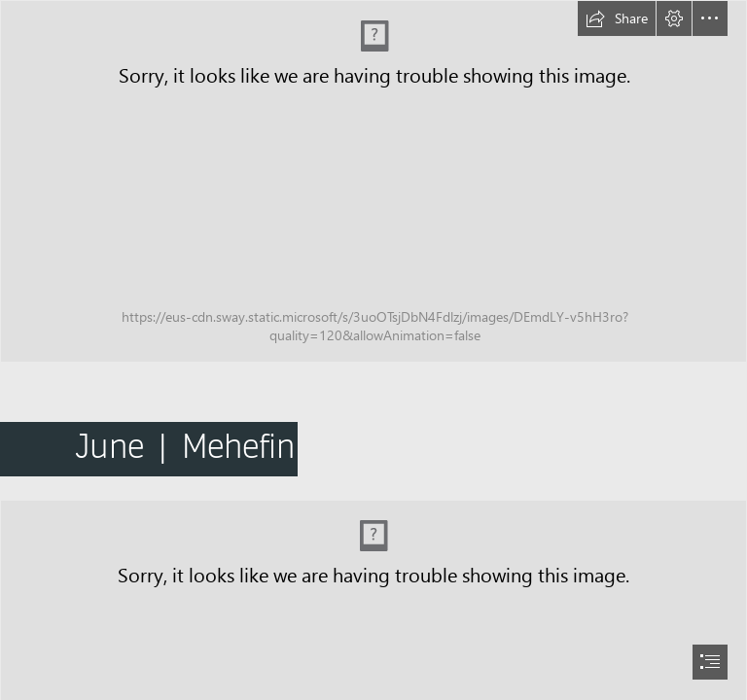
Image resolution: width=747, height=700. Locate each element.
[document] (373, 350)
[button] (617, 18)
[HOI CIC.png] (373, 181)
